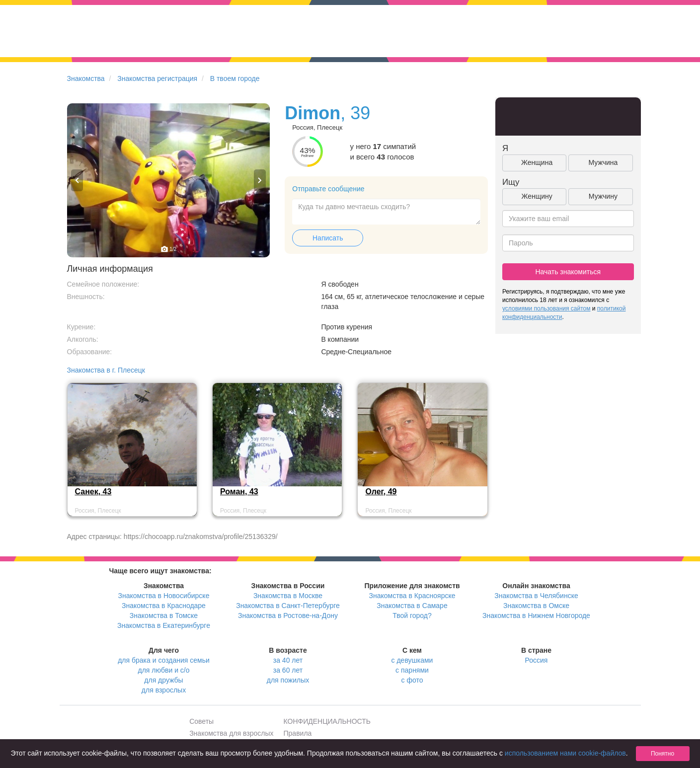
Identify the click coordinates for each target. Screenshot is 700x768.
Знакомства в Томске (164, 615)
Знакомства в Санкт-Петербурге (288, 606)
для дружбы (163, 680)
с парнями (412, 670)
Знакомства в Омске (536, 606)
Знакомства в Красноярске (412, 596)
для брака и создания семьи (164, 660)
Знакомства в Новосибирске (164, 596)
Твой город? (412, 615)
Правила (298, 733)
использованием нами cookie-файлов (565, 753)
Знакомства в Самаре (412, 606)
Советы (201, 721)
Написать (328, 238)
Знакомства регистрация (157, 78)
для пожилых (288, 680)
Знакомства (86, 78)
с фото (412, 680)
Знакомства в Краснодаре (164, 606)
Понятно (662, 754)
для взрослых (164, 690)
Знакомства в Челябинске (536, 596)
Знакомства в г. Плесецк (106, 370)
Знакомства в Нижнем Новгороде (536, 615)
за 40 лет (288, 660)
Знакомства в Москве (288, 596)
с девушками (412, 660)
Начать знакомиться (568, 272)
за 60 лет (288, 670)
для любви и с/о (163, 670)
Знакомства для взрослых (231, 733)
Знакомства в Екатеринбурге (164, 625)
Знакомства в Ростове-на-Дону (288, 615)
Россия (537, 660)
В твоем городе (235, 78)
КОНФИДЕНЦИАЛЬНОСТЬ (327, 721)
